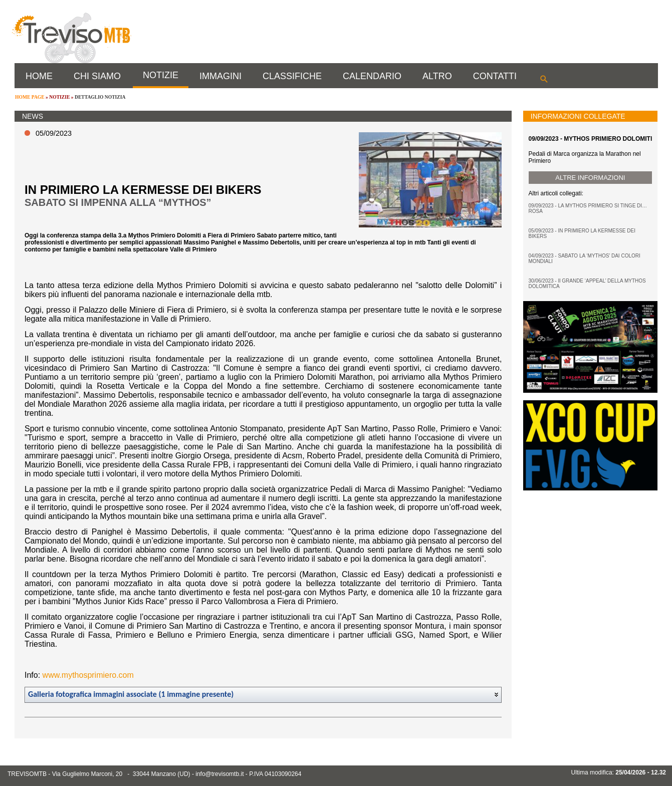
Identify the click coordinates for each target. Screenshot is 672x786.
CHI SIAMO (97, 76)
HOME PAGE (30, 97)
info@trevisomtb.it (219, 774)
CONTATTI (495, 76)
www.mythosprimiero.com (88, 675)
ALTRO (437, 76)
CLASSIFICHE (292, 76)
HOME (39, 76)
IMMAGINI (220, 76)
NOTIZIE (161, 75)
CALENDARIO (372, 76)
